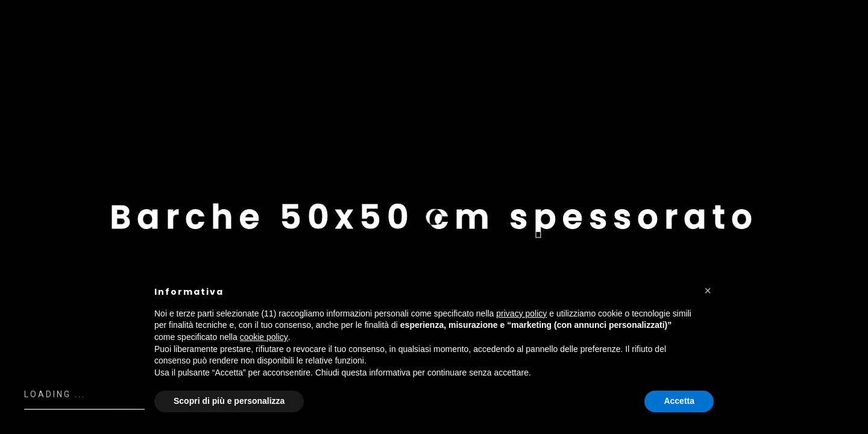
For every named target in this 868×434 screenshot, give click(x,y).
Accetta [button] (679, 401)
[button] (708, 291)
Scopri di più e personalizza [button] (229, 401)
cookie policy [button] (264, 337)
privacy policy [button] (521, 313)
